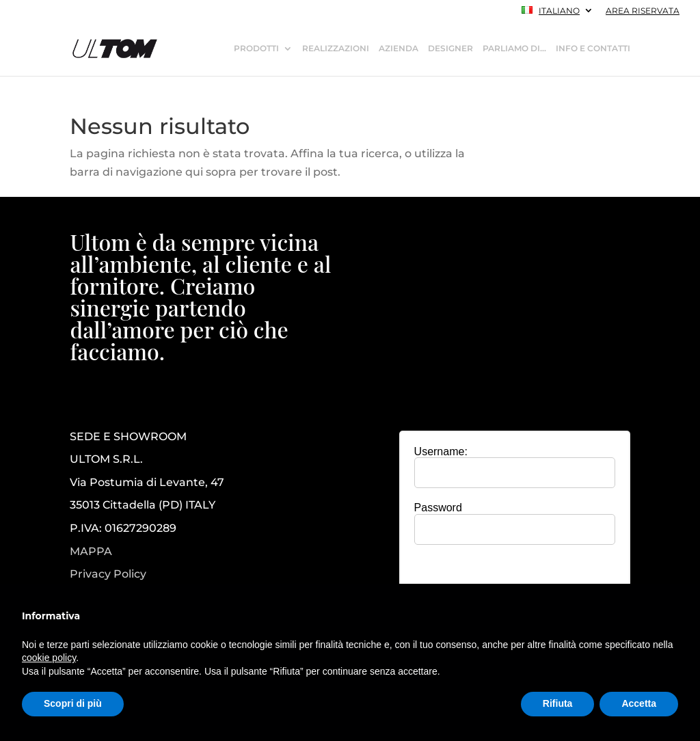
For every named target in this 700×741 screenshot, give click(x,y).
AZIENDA (399, 49)
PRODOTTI (256, 49)
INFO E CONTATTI (593, 49)
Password (438, 508)
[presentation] (515, 582)
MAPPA (91, 551)
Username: (441, 452)
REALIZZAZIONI (336, 49)
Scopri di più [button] (73, 703)
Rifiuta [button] (558, 703)
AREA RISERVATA (643, 11)
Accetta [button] (639, 703)
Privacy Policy (108, 574)
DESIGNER (450, 49)
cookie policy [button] (49, 658)
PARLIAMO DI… (514, 49)
